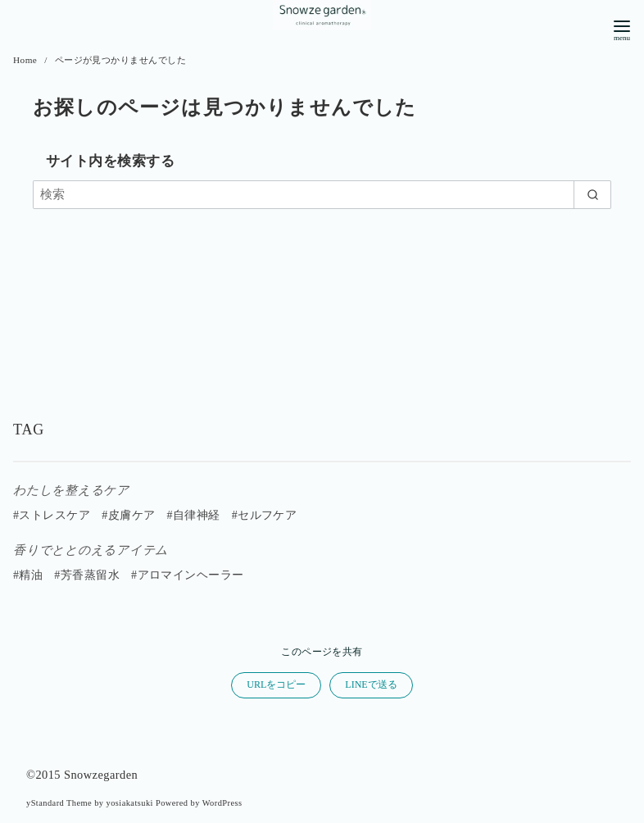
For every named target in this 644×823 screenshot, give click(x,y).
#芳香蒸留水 (87, 575)
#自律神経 (193, 515)
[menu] (622, 29)
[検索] (322, 195)
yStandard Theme (59, 803)
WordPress (222, 803)
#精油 (28, 575)
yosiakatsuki (130, 803)
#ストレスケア (52, 515)
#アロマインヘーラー (188, 575)
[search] (592, 195)
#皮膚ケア (128, 515)
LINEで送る (371, 684)
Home (27, 60)
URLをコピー (276, 684)
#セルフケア (265, 515)
